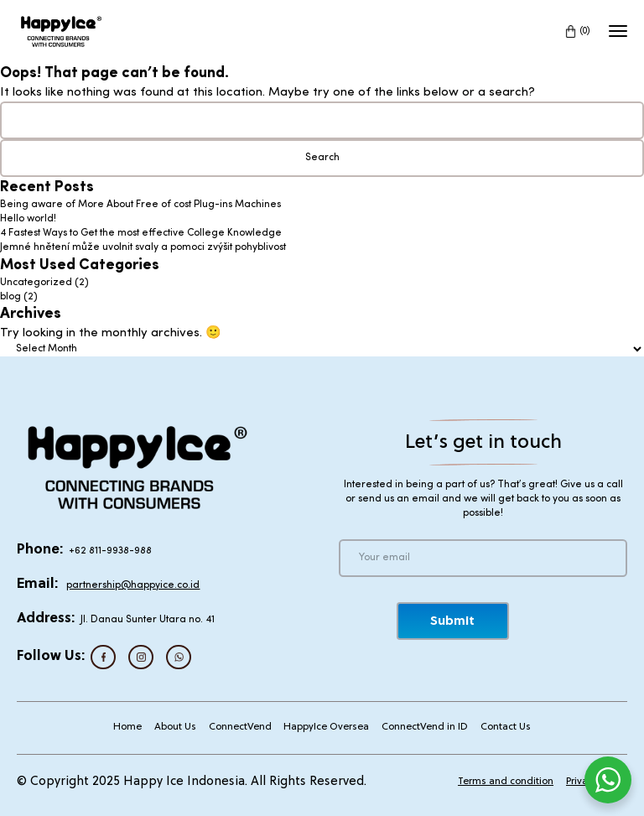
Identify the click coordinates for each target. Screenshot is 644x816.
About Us (175, 727)
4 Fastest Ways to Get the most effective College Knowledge (141, 233)
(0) (585, 31)
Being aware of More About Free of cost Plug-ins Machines (140, 205)
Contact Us (506, 727)
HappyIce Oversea (326, 727)
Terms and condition (506, 782)
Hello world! (28, 219)
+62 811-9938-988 (110, 551)
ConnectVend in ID (425, 727)
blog (10, 297)
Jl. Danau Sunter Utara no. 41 (148, 620)
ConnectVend (240, 727)
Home (127, 727)
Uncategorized (36, 283)
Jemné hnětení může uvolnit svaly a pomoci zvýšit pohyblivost (143, 247)
